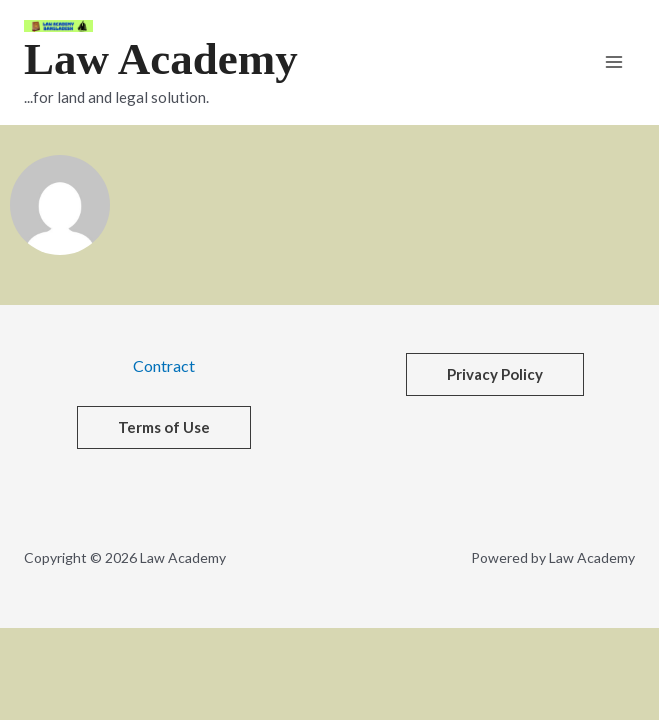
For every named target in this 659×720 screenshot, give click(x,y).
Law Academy (161, 59)
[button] (495, 374)
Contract (164, 365)
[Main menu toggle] (614, 62)
